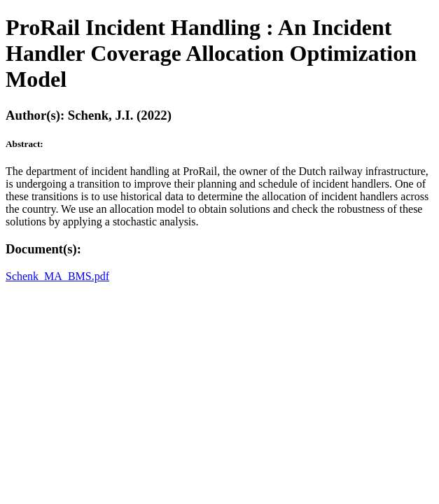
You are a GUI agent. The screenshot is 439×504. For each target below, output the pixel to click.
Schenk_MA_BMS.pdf (57, 276)
